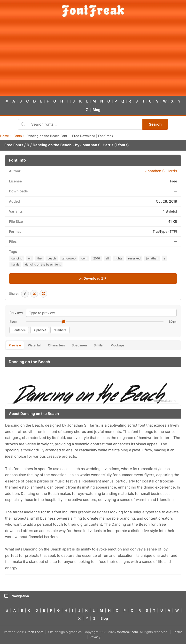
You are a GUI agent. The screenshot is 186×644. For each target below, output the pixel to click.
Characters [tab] (56, 345)
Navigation (17, 596)
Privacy (95, 637)
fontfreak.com (127, 632)
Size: (13, 322)
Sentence (19, 330)
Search (155, 124)
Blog (96, 110)
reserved (134, 258)
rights (118, 258)
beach (52, 258)
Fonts (18, 136)
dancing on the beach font (43, 264)
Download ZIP (93, 278)
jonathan (152, 258)
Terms (178, 632)
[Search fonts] (85, 124)
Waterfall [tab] (35, 345)
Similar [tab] (99, 345)
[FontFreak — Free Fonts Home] (93, 11)
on (30, 258)
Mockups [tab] (117, 345)
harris (15, 264)
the (39, 258)
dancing (17, 258)
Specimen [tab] (79, 345)
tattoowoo (69, 258)
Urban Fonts (34, 632)
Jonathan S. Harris (97, 145)
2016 (97, 258)
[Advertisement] (93, 59)
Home (4, 136)
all (107, 258)
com (84, 258)
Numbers (60, 330)
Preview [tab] (15, 345)
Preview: (16, 313)
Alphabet (40, 330)
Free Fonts (14, 145)
